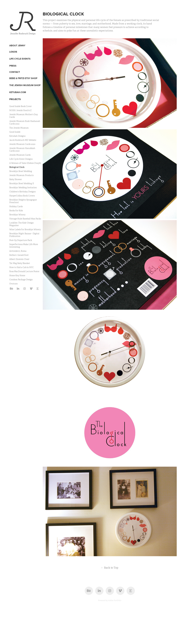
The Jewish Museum (19, 128)
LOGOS (13, 52)
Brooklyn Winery (17, 215)
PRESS (13, 66)
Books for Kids (16, 211)
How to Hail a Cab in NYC (22, 267)
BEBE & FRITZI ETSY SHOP (23, 78)
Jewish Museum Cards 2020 (22, 144)
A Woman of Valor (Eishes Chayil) (25, 163)
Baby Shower (16, 179)
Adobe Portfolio (115, 600)
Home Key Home (17, 275)
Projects (15, 99)
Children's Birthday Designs (22, 192)
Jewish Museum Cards (20, 155)
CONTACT (15, 72)
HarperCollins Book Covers (22, 196)
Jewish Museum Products (21, 175)
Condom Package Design (21, 280)
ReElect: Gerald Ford (19, 255)
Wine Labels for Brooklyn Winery (25, 229)
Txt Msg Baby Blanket (20, 263)
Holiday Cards (16, 206)
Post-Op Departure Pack (21, 240)
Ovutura (13, 284)
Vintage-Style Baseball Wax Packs (25, 219)
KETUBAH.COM (18, 92)
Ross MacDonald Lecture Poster (24, 271)
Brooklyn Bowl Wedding (21, 171)
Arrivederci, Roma (18, 251)
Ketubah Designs (17, 136)
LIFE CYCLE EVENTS (20, 59)
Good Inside (15, 132)
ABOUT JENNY (17, 46)
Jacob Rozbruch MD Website (23, 140)
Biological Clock (17, 167)
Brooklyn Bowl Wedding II (22, 183)
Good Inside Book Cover (20, 106)
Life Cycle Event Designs (21, 159)
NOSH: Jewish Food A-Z (20, 110)
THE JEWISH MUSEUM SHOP (25, 85)
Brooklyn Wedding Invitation (23, 188)
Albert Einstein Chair (19, 259)
